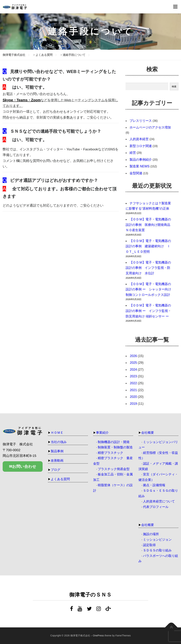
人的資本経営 (139, 139)
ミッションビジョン (157, 540)
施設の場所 (151, 534)
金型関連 (136, 173)
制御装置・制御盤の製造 (115, 447)
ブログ (56, 470)
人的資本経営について (159, 501)
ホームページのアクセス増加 (150, 127)
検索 (174, 87)
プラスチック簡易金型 (114, 469)
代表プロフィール (156, 507)
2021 (133, 390)
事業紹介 (102, 433)
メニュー (175, 7)
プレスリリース (141, 121)
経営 (133, 153)
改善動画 (57, 461)
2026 (133, 356)
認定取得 (149, 545)
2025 (133, 363)
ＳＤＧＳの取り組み (157, 550)
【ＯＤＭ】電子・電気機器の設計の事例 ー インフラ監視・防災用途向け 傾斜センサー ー (149, 311)
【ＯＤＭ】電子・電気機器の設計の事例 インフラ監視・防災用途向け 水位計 (148, 268)
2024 (133, 370)
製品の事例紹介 (141, 160)
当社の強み (59, 442)
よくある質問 (60, 479)
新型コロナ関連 (141, 146)
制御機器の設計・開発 (114, 442)
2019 (133, 404)
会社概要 (148, 433)
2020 (133, 397)
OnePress (98, 636)
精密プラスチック (110, 453)
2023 (133, 376)
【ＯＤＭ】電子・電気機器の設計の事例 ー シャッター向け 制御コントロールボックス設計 (148, 289)
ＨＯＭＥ (57, 433)
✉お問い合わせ (23, 467)
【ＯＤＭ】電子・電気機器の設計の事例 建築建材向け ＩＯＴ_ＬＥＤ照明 (148, 246)
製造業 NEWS (140, 166)
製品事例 (57, 451)
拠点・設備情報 (154, 485)
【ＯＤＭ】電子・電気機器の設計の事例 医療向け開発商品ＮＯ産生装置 (148, 225)
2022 (133, 383)
